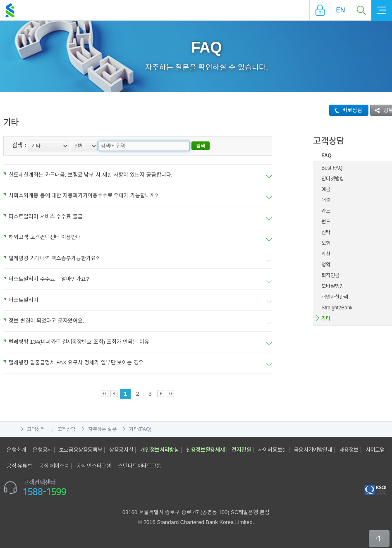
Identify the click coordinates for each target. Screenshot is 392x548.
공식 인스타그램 (93, 466)
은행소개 (16, 450)
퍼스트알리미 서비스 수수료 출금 (43, 217)
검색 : (19, 145)
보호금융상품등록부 (81, 450)
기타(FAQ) (140, 429)
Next (161, 394)
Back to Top (379, 538)
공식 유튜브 (19, 466)
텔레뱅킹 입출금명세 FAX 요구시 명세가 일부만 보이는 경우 (73, 363)
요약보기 (269, 176)
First (105, 394)
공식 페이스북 (54, 466)
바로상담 (346, 110)
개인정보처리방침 (160, 450)
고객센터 (36, 429)
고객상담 (67, 429)
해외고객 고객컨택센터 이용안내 (42, 237)
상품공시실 (121, 450)
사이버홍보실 (272, 450)
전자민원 (241, 450)
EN (340, 10)
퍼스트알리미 (21, 300)
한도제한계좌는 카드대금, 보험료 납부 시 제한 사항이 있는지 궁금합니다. (88, 175)
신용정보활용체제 (206, 450)
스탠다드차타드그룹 (139, 466)
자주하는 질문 (102, 429)
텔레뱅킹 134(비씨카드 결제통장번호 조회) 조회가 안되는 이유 (76, 342)
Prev (114, 394)
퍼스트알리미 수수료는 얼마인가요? (46, 279)
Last (171, 394)
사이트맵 (375, 450)
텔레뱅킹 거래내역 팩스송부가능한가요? (51, 258)
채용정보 (349, 450)
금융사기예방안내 (313, 450)
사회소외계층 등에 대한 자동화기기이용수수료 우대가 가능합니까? (81, 195)
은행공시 (42, 450)
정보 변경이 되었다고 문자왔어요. (44, 321)
